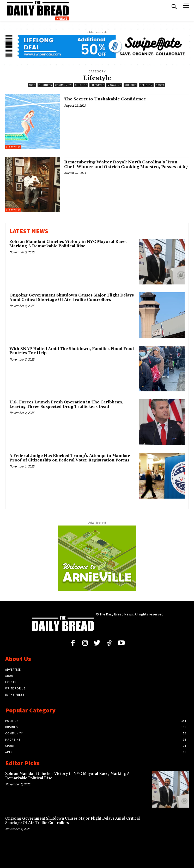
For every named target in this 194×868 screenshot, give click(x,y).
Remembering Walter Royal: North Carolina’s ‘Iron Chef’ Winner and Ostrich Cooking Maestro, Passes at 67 (126, 164)
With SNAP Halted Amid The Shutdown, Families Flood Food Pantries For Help (72, 351)
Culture (81, 85)
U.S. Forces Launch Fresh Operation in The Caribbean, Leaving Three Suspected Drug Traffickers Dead (66, 404)
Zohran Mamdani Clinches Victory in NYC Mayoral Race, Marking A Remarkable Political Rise (68, 244)
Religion (146, 85)
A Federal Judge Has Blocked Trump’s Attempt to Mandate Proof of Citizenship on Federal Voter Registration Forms (70, 458)
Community (63, 85)
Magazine (114, 85)
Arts (32, 85)
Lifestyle (97, 85)
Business (45, 85)
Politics (131, 85)
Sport (160, 85)
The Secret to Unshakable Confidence (105, 99)
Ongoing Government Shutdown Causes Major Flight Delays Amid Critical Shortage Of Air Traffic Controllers (72, 298)
